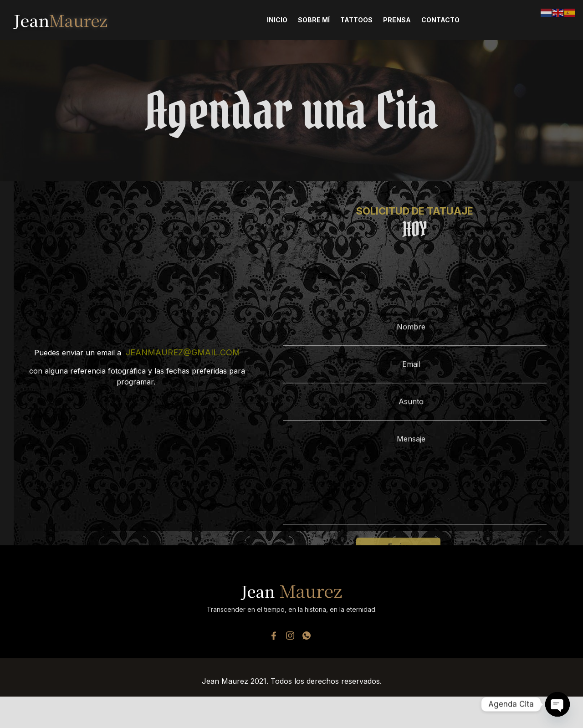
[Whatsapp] (307, 637)
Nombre (415, 380)
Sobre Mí (314, 20)
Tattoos (356, 20)
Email (415, 417)
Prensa (397, 20)
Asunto (415, 455)
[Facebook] (274, 637)
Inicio (277, 20)
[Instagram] (290, 637)
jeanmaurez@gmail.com (183, 353)
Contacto (440, 20)
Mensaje (415, 525)
